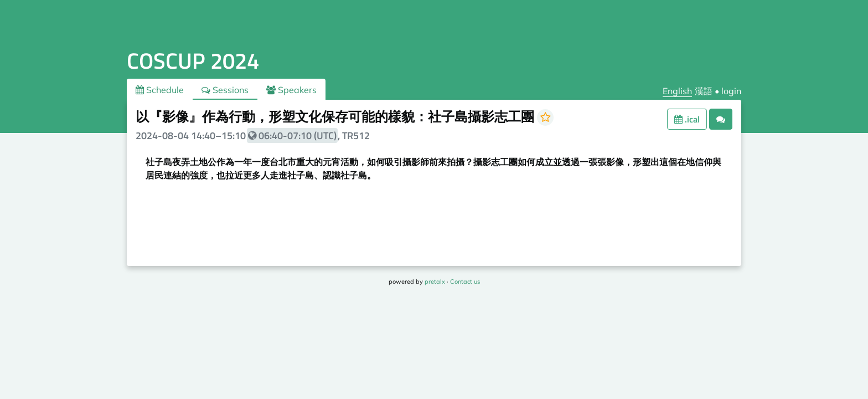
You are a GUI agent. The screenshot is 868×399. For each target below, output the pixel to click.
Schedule (160, 90)
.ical (687, 119)
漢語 (704, 91)
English (677, 91)
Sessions (225, 90)
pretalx (435, 282)
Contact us (465, 282)
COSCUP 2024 (193, 61)
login (731, 91)
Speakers (291, 90)
